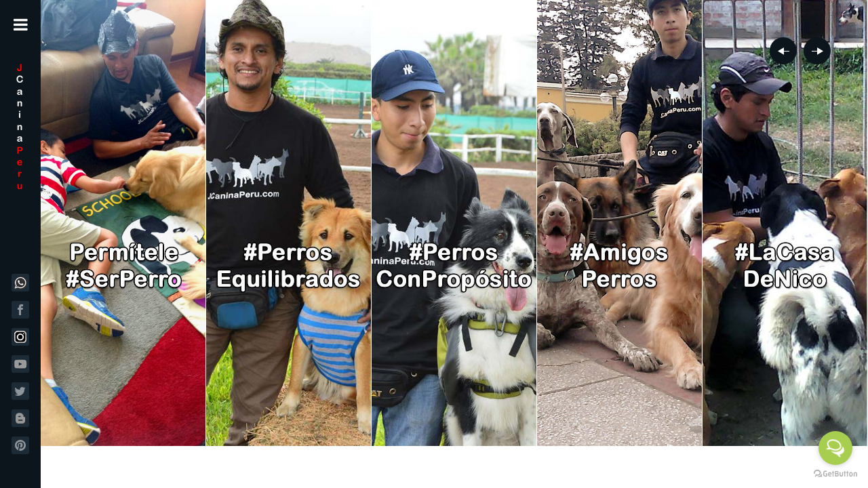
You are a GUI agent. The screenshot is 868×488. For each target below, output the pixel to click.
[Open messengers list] (835, 448)
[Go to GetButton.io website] (835, 474)
